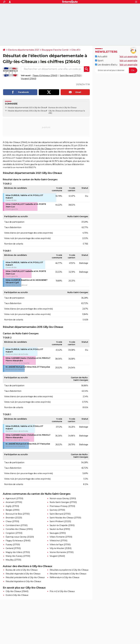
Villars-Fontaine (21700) (61, 537)
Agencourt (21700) (14, 498)
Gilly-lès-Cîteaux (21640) (17, 591)
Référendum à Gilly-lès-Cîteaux (65, 577)
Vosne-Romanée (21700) (62, 552)
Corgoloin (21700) (14, 533)
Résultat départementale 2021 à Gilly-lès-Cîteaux (27, 108)
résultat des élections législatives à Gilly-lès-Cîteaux (27, 149)
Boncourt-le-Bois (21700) (18, 514)
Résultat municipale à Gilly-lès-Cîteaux (68, 574)
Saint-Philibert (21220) (60, 521)
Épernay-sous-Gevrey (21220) (20, 537)
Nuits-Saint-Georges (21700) (63, 502)
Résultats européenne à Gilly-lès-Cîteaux (69, 570)
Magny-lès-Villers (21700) (18, 552)
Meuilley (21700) (13, 560)
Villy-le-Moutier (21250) (61, 548)
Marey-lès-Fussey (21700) (18, 556)
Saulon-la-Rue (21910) (60, 529)
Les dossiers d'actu (106, 65)
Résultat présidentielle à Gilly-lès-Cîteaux (25, 577)
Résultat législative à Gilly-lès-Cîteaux (23, 581)
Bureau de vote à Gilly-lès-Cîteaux (22, 570)
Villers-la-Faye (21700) (60, 545)
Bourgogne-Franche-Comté (55, 50)
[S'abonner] (116, 70)
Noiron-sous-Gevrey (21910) (63, 498)
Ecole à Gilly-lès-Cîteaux (17, 595)
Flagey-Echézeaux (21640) (45, 76)
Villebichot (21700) (58, 541)
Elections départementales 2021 (24, 50)
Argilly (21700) (12, 506)
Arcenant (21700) (14, 502)
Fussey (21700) (13, 545)
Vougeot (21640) (29, 79)
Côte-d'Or (76, 50)
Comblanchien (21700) (16, 525)
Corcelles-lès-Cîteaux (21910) (19, 529)
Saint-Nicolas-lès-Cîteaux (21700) (65, 518)
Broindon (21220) (14, 518)
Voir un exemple (128, 57)
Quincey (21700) (57, 510)
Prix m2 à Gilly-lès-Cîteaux (62, 591)
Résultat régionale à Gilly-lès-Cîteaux (23, 574)
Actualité (101, 57)
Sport (99, 61)
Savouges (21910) (58, 533)
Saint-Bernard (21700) (70, 76)
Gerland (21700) (13, 548)
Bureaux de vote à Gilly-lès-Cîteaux (62, 108)
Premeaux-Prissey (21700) (62, 506)
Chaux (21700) (12, 521)
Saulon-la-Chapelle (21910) (62, 525)
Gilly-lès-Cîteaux (55, 111)
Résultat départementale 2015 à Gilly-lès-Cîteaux (27, 111)
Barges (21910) (12, 510)
